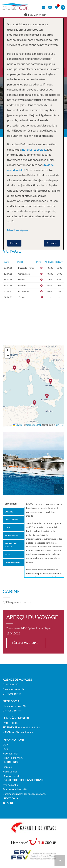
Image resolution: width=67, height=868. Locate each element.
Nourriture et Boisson (12, 545)
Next (62, 489)
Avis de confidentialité (15, 789)
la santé (9, 512)
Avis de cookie (11, 785)
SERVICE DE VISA (13, 758)
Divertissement (12, 562)
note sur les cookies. (34, 149)
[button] (15, 368)
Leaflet (18, 425)
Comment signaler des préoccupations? (24, 794)
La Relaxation (12, 520)
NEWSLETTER (11, 753)
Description (11, 504)
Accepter (52, 243)
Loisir (8, 528)
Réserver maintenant (26, 643)
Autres (8, 555)
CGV (5, 744)
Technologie (11, 535)
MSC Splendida (33, 463)
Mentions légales (12, 776)
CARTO (60, 425)
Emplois (7, 767)
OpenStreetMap (34, 425)
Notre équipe (10, 771)
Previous (56, 489)
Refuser (14, 243)
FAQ (5, 749)
